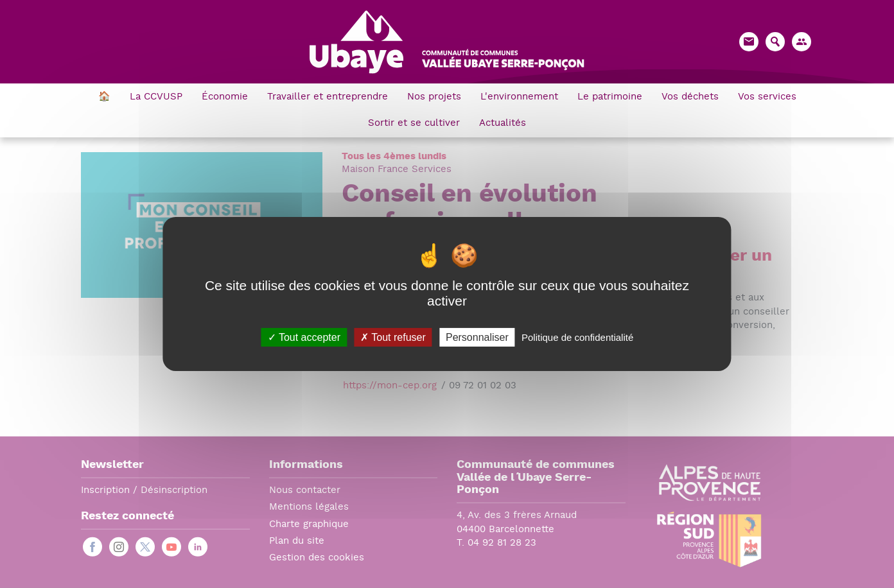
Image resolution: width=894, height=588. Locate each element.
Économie (225, 97)
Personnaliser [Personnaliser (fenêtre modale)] (477, 337)
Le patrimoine (610, 97)
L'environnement (519, 97)
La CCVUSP (156, 97)
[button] (802, 42)
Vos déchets (690, 97)
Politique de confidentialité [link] (577, 337)
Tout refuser (393, 337)
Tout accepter (304, 337)
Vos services (767, 97)
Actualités (503, 124)
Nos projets (434, 97)
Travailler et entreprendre (328, 97)
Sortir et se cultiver (414, 124)
